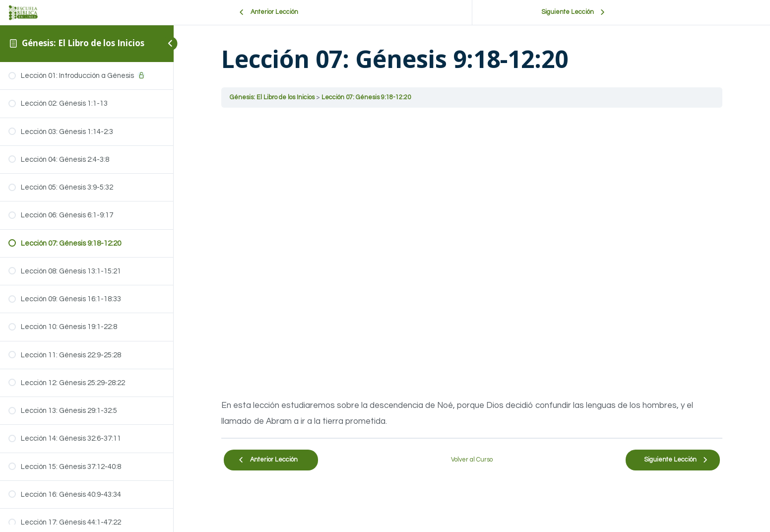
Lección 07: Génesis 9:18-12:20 (366, 98)
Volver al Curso (472, 460)
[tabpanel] (472, 273)
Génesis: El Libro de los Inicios (83, 43)
